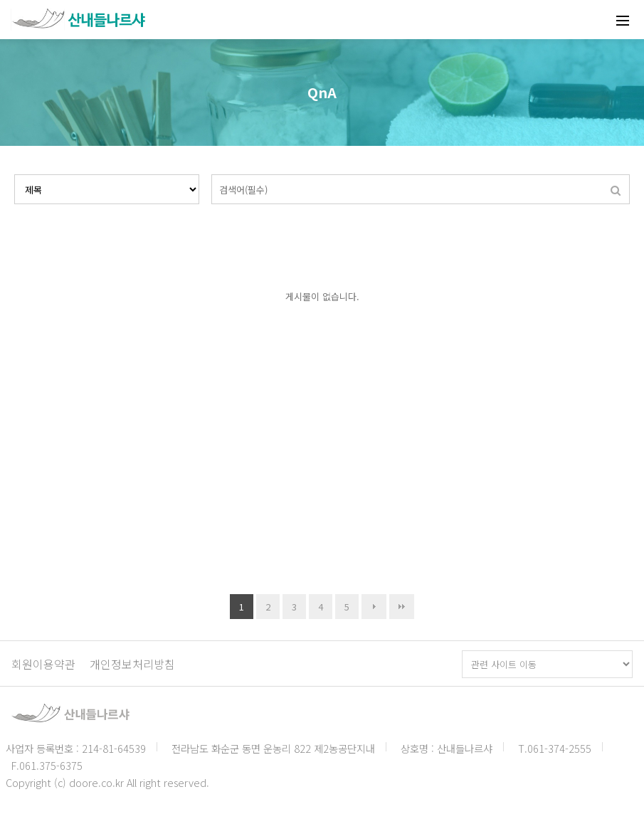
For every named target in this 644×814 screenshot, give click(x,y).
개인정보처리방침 (132, 664)
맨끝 (402, 607)
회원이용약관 (43, 664)
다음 (374, 607)
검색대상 (15, 175)
